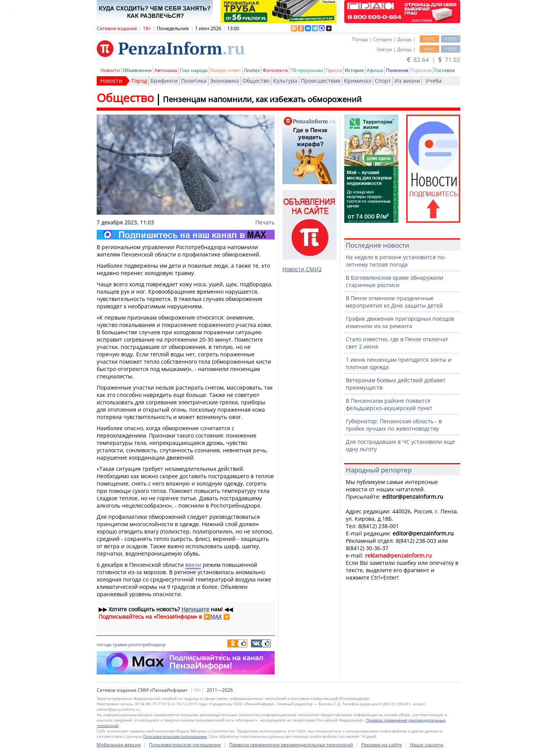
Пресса (334, 70)
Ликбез (252, 70)
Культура (285, 81)
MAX (216, 617)
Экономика (225, 81)
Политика (194, 81)
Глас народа (194, 70)
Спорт (383, 81)
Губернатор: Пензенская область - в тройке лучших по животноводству (394, 425)
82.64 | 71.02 (434, 60)
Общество (256, 81)
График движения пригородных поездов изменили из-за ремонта (400, 322)
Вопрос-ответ (226, 70)
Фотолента (275, 70)
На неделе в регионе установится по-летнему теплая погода (396, 261)
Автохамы (166, 70)
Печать (265, 222)
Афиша (375, 70)
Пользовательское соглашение (185, 745)
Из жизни (407, 81)
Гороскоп (421, 70)
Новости (110, 70)
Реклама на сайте (382, 745)
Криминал (358, 81)
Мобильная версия (119, 745)
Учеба (434, 81)
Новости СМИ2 (302, 269)
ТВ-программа (307, 70)
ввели (193, 565)
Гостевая (445, 70)
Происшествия (321, 81)
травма (120, 644)
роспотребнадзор (147, 644)
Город (139, 81)
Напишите (195, 609)
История (354, 70)
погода (104, 644)
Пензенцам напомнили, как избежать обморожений (262, 99)
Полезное (397, 70)
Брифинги (164, 81)
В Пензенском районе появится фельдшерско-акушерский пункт (389, 404)
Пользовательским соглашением (175, 736)
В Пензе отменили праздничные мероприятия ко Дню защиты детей (394, 302)
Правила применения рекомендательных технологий (291, 745)
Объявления (137, 70)
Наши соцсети (427, 745)
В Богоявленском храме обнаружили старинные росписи (395, 281)
